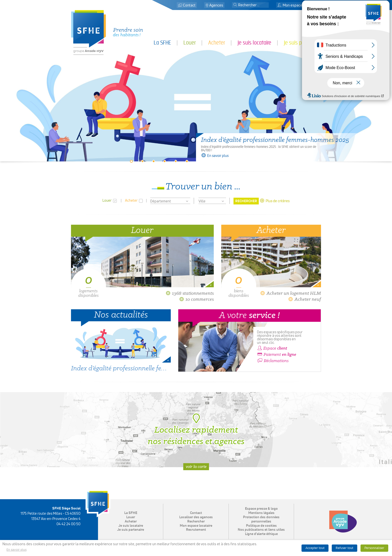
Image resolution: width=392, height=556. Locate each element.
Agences (216, 5)
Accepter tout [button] (315, 548)
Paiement (277, 355)
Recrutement (196, 530)
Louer (190, 43)
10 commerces (196, 299)
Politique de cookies (261, 526)
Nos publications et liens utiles (261, 530)
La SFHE (162, 43)
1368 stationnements (190, 293)
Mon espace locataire (297, 5)
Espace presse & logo (261, 509)
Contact (189, 5)
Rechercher (196, 521)
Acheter (217, 43)
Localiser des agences (196, 517)
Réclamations (273, 361)
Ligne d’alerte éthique (261, 534)
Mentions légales (261, 513)
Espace (272, 348)
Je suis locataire (254, 43)
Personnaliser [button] (374, 548)
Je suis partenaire (302, 43)
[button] (235, 5)
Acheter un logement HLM (290, 293)
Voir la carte (196, 467)
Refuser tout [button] (344, 548)
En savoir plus (215, 156)
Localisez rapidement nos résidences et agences (196, 430)
